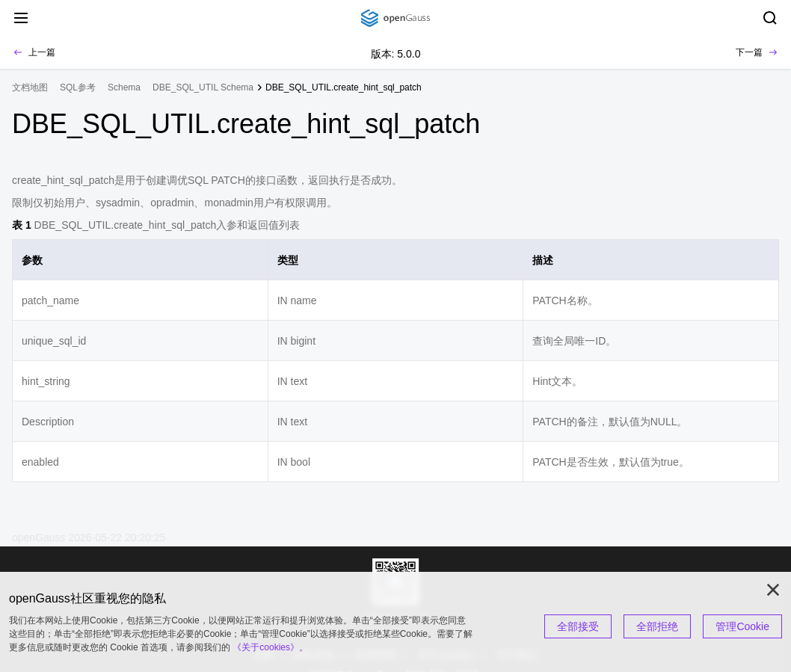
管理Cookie (742, 626)
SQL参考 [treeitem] (78, 87)
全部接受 (578, 626)
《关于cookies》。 (270, 647)
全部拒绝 (657, 626)
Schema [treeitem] (124, 87)
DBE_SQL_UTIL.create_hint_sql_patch (344, 87)
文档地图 (30, 87)
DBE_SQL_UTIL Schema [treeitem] (203, 87)
